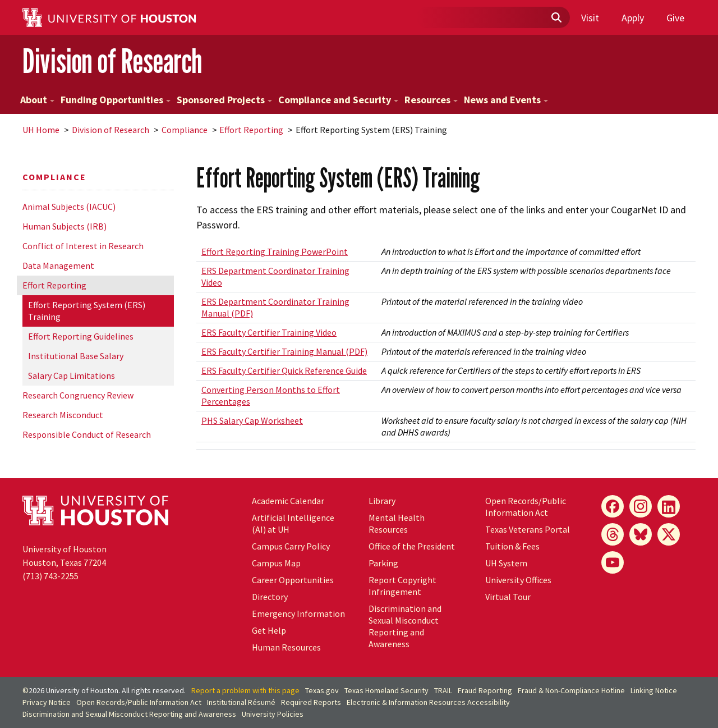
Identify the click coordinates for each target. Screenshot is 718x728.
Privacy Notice (47, 702)
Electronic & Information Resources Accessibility (428, 702)
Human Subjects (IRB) (65, 226)
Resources (431, 100)
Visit (590, 18)
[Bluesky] (641, 534)
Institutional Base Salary (76, 356)
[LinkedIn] (669, 506)
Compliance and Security (338, 100)
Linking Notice (654, 690)
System (506, 563)
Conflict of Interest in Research (83, 246)
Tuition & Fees (512, 546)
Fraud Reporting (485, 690)
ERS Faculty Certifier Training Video (269, 332)
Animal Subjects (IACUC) (69, 207)
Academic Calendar (288, 501)
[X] (669, 534)
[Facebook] (613, 506)
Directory (270, 597)
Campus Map (276, 563)
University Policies (273, 714)
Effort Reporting (251, 130)
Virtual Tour (508, 597)
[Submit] (556, 18)
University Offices (518, 580)
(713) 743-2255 (50, 576)
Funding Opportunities (116, 100)
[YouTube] (613, 562)
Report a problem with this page (245, 690)
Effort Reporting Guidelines (81, 336)
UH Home (41, 130)
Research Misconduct (63, 415)
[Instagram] (641, 506)
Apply (633, 18)
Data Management (58, 265)
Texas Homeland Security (386, 690)
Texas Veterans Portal (528, 529)
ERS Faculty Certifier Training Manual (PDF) (284, 351)
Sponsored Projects (224, 100)
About (37, 100)
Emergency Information (298, 613)
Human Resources (286, 647)
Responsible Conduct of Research (87, 434)
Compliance (185, 130)
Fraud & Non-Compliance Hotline (571, 690)
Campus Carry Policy (291, 546)
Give (675, 18)
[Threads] (613, 534)
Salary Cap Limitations (72, 376)
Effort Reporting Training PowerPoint (275, 251)
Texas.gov (322, 690)
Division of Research (112, 61)
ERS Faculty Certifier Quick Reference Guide (284, 370)
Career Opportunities (293, 580)
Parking (383, 563)
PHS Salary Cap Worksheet (252, 420)
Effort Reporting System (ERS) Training (87, 311)
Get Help (269, 630)
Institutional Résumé (241, 702)
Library (382, 501)
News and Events (506, 100)
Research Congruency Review (78, 395)
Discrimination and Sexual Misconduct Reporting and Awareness (405, 626)
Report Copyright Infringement (402, 586)
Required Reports (311, 702)
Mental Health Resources (397, 523)
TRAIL (443, 690)
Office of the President (412, 546)
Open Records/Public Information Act (526, 507)
